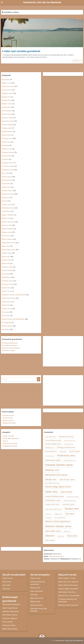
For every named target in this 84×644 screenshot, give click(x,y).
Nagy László (6, 246)
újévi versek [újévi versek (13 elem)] (61, 536)
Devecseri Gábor (8, 118)
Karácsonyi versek (8, 194)
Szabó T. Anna (7, 291)
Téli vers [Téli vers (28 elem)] (70, 514)
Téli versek (5, 312)
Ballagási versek (7, 93)
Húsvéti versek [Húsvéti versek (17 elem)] (75, 451)
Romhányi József (8, 284)
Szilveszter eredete (8, 350)
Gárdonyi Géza (7, 149)
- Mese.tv (5, 441)
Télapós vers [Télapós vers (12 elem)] (48, 514)
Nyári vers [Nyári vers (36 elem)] (51, 492)
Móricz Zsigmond (8, 239)
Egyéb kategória (7, 132)
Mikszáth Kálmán (8, 229)
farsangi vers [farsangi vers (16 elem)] (49, 448)
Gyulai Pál (5, 159)
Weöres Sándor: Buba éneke (68, 585)
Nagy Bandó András (9, 243)
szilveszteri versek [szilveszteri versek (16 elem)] (68, 504)
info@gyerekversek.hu (56, 556)
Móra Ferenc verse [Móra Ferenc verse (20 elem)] (67, 480)
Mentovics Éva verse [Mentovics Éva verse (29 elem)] (56, 475)
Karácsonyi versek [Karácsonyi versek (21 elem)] (53, 460)
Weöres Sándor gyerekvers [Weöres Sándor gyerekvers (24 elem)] (58, 521)
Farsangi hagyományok (10, 343)
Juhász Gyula (6, 187)
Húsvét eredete (8, 622)
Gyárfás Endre (7, 156)
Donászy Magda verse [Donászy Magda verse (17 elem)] (53, 444)
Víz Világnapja (7, 323)
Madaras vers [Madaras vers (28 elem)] (52, 470)
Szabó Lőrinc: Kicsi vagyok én (68, 582)
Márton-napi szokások (10, 629)
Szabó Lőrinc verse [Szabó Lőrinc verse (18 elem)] (52, 504)
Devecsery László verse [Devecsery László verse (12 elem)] (70, 440)
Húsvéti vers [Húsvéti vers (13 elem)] (63, 451)
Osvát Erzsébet (7, 270)
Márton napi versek (8, 222)
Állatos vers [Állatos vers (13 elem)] (67, 531)
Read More (77, 61)
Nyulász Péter (7, 260)
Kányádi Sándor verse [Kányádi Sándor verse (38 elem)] (59, 465)
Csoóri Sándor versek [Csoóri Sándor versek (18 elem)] (53, 440)
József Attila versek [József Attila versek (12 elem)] (50, 456)
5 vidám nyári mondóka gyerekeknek (21, 51)
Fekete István (6, 142)
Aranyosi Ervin (7, 90)
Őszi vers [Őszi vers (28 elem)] (72, 536)
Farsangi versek (7, 138)
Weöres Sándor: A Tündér (67, 578)
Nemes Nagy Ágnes (9, 250)
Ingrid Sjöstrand (7, 180)
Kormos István (7, 205)
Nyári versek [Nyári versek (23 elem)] (66, 492)
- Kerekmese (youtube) (10, 444)
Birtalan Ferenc (7, 104)
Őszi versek (6, 274)
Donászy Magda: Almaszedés (68, 589)
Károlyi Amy (6, 198)
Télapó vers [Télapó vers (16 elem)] (58, 514)
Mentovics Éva (7, 225)
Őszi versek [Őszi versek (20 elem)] (50, 540)
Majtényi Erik (6, 218)
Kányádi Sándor (7, 191)
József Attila (6, 184)
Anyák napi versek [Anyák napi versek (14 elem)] (50, 437)
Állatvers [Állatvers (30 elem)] (50, 536)
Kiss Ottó (5, 201)
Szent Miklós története (9, 345)
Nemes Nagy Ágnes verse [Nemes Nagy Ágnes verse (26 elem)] (58, 487)
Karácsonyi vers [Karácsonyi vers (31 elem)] (66, 455)
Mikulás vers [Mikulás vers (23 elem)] (51, 479)
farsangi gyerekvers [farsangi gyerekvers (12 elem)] (69, 444)
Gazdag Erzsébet (8, 152)
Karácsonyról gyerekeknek (11, 348)
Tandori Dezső (7, 302)
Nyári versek (79, 18)
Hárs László (6, 173)
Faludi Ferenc (6, 135)
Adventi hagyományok (10, 608)
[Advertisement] (63, 351)
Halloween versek (8, 170)
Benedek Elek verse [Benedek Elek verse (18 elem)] (66, 437)
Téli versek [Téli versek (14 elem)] (48, 518)
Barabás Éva (6, 97)
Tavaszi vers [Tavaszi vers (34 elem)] (72, 509)
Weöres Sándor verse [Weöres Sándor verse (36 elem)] (58, 526)
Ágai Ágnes (6, 80)
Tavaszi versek (7, 309)
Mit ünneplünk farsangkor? (11, 604)
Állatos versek (7, 83)
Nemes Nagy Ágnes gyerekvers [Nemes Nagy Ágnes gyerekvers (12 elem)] (52, 483)
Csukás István (7, 114)
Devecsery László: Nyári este (68, 605)
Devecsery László (8, 121)
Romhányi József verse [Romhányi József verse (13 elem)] (70, 501)
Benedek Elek (7, 100)
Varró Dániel (6, 316)
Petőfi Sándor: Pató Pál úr (67, 592)
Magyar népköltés (8, 215)
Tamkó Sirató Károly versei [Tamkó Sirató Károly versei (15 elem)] (53, 509)
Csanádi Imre (6, 107)
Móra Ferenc (6, 236)
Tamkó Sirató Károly (9, 298)
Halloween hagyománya (11, 611)
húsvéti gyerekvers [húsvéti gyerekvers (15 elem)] (51, 451)
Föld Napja (5, 145)
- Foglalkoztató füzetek (9, 446)
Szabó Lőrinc (6, 288)
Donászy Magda (7, 125)
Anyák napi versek (8, 86)
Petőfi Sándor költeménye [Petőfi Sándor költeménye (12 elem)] (73, 497)
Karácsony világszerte (10, 618)
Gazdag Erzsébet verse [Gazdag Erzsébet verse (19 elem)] (66, 447)
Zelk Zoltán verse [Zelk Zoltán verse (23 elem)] (53, 531)
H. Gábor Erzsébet (8, 166)
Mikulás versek (7, 232)
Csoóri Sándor (7, 111)
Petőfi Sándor (6, 277)
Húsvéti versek (7, 177)
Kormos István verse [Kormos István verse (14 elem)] (70, 460)
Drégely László (7, 128)
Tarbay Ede (6, 305)
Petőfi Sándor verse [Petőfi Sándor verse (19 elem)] (53, 500)
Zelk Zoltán (6, 329)
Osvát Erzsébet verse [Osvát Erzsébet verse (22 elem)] (55, 496)
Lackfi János (6, 211)
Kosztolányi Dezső (8, 208)
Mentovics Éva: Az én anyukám (69, 596)
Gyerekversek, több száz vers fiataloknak (42, 3)
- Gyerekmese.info (8, 415)
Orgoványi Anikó (7, 267)
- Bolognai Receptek (9, 423)
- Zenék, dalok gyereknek (10, 438)
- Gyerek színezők (8, 436)
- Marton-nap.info (8, 421)
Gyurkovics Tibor (7, 163)
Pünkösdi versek (7, 281)
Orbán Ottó (6, 263)
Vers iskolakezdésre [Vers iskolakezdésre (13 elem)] (60, 518)
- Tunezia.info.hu (7, 418)
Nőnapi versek (7, 253)
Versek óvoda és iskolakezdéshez (13, 319)
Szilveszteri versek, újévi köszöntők (14, 295)
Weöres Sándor (7, 326)
